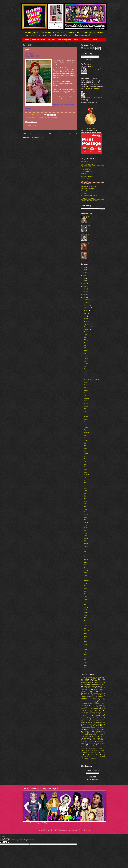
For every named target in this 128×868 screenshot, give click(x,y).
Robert (86, 612)
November (87, 302)
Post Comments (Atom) (37, 137)
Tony (85, 597)
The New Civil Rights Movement (89, 201)
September (88, 308)
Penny (86, 509)
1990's (31, 117)
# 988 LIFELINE (85, 162)
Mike (85, 372)
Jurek (86, 435)
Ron (85, 345)
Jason (86, 350)
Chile (94, 695)
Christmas (84, 697)
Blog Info (52, 40)
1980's (103, 679)
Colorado (100, 697)
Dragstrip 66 (102, 702)
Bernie (86, 385)
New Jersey (102, 724)
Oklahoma (89, 729)
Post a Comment (32, 126)
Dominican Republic (86, 702)
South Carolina (96, 740)
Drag (94, 702)
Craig (85, 425)
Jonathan (86, 332)
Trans (84, 745)
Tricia (85, 575)
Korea (85, 716)
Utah (82, 747)
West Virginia (94, 750)
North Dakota (100, 728)
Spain (104, 740)
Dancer (89, 700)
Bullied (91, 691)
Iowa (94, 712)
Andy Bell (103, 683)
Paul (85, 565)
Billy (85, 430)
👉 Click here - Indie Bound (93, 88)
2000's (96, 681)
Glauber (86, 390)
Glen (85, 443)
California (84, 693)
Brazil (89, 690)
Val (85, 387)
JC (85, 343)
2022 (84, 270)
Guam (89, 709)
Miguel (86, 454)
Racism (83, 735)
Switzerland (100, 742)
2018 (84, 278)
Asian (103, 684)
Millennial (86, 721)
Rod (85, 552)
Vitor (85, 499)
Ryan (85, 382)
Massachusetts (85, 719)
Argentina (85, 684)
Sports (85, 742)
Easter (84, 704)
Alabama (96, 683)
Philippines (84, 733)
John (85, 541)
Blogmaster (91, 688)
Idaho (95, 710)
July (86, 313)
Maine (88, 717)
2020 (84, 273)
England (103, 703)
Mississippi (100, 721)
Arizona (91, 684)
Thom (85, 599)
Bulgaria (83, 691)
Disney (95, 700)
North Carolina (91, 728)
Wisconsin (102, 750)
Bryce (85, 636)
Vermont (83, 749)
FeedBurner (96, 780)
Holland (90, 710)
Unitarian (101, 745)
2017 (84, 281)
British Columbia (98, 690)
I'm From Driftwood (86, 179)
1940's (97, 677)
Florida (100, 705)
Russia (93, 736)
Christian (100, 695)
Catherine (87, 657)
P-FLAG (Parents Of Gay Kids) (89, 196)
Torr (85, 647)
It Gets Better (85, 181)
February (87, 327)
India (82, 712)
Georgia (99, 707)
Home (27, 40)
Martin (86, 493)
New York (96, 726)
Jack (85, 615)
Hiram (86, 401)
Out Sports (84, 193)
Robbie (86, 522)
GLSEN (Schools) (85, 174)
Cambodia (95, 693)
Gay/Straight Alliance (87, 176)
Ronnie (86, 472)
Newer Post (28, 133)
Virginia (101, 749)
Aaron (86, 377)
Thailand (97, 743)
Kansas (96, 714)
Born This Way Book (64, 40)
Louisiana (102, 716)
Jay (85, 507)
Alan (85, 604)
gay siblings (84, 757)
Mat (85, 628)
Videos (95, 40)
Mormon (96, 722)
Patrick (86, 525)
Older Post (73, 133)
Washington (84, 750)
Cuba (98, 698)
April (86, 321)
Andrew (86, 414)
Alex (90, 253)
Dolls (101, 700)
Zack (85, 477)
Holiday (84, 710)
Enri (85, 485)
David (85, 422)
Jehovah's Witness (87, 714)
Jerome (86, 520)
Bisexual (83, 688)
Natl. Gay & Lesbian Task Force (89, 191)
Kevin (85, 366)
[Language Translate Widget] (90, 57)
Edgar (86, 440)
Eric (85, 374)
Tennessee (84, 743)
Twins (90, 745)
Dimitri (86, 448)
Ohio (82, 729)
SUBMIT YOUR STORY (39, 40)
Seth (90, 217)
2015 (84, 286)
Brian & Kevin (87, 631)
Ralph (85, 517)
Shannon (86, 398)
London (96, 716)
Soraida (86, 419)
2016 (84, 284)
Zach (85, 644)
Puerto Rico (100, 733)
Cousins (93, 698)
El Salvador (96, 704)
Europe (86, 705)
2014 (84, 289)
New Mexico (87, 726)
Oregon (96, 729)
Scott (85, 451)
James (86, 459)
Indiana (87, 712)
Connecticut (84, 698)
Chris (85, 491)
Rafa (85, 411)
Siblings (86, 738)
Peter (85, 578)
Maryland (101, 717)
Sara (85, 663)
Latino (90, 716)
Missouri (83, 722)
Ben (85, 409)
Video (89, 749)
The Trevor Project (86, 167)
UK (95, 745)
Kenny (86, 369)
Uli (85, 393)
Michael (86, 403)
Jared (86, 464)
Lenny (86, 356)
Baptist (94, 686)
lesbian (55, 117)
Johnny (86, 340)
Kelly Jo (86, 348)
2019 (84, 275)
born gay (36, 117)
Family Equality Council (87, 171)
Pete (90, 235)
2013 (84, 292)
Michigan (102, 719)
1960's (86, 679)
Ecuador (90, 704)
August (86, 311)
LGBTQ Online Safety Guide (88, 186)
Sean (85, 610)
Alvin (85, 438)
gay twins (95, 757)
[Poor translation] (6, 842)
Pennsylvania (99, 731)
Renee (86, 649)
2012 (84, 295)
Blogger (88, 830)
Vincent (86, 546)
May (86, 319)
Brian (85, 512)
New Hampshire (92, 724)
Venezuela (100, 747)
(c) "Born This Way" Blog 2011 (92, 380)
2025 (84, 267)
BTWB (92, 67)
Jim (85, 618)
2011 (84, 297)
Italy (104, 712)
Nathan (86, 668)
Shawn (86, 586)
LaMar (86, 583)
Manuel (86, 406)
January (87, 330)
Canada (103, 693)
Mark (85, 549)
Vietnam (95, 749)
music (86, 759)
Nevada (84, 724)
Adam (86, 567)
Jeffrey (86, 544)
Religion (89, 735)
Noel (85, 530)
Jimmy (86, 480)
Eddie (90, 226)
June (86, 316)
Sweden (92, 742)
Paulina (86, 427)
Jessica (86, 483)
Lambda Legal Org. (86, 184)
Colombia (93, 697)
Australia (86, 686)
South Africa (100, 738)
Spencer (86, 538)
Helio (85, 361)
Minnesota (93, 721)
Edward (86, 364)
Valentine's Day (90, 747)
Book (98, 688)
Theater (103, 743)
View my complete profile (95, 69)
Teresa (86, 358)
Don (85, 652)
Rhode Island (98, 735)
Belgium (101, 686)
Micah (86, 602)
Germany (83, 709)
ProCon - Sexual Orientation (89, 198)
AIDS (102, 681)
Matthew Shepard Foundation (89, 189)
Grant (85, 626)
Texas (90, 743)
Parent (103, 729)
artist (92, 752)
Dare (85, 589)
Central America (87, 695)
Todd (85, 533)
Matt (85, 623)
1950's (103, 677)
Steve (90, 244)
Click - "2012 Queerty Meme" (89, 129)
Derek (86, 470)
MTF (84, 717)
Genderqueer (91, 707)
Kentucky (103, 714)
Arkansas (97, 684)
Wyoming (86, 753)
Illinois (48, 117)
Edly (85, 554)
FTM (93, 705)
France (83, 707)
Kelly (85, 462)
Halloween (95, 709)
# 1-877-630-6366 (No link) (88, 164)
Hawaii (103, 709)
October (87, 305)
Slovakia (93, 738)
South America (85, 740)
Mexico (95, 719)
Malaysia (94, 717)
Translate (87, 59)
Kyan (85, 501)
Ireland (99, 712)
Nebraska (102, 722)
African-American (86, 683)
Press (76, 40)
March (86, 324)
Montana (90, 723)
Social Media (85, 40)
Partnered (87, 731)
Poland (92, 733)
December (87, 300)
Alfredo (86, 417)
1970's (94, 679)
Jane (51, 117)
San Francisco (101, 736)
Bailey (86, 337)
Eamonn (86, 335)
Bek (85, 504)
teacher (93, 759)
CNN (101, 691)
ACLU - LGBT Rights (86, 169)
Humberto (87, 475)
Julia (85, 446)
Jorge (86, 353)
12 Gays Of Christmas (87, 677)
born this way (42, 117)
